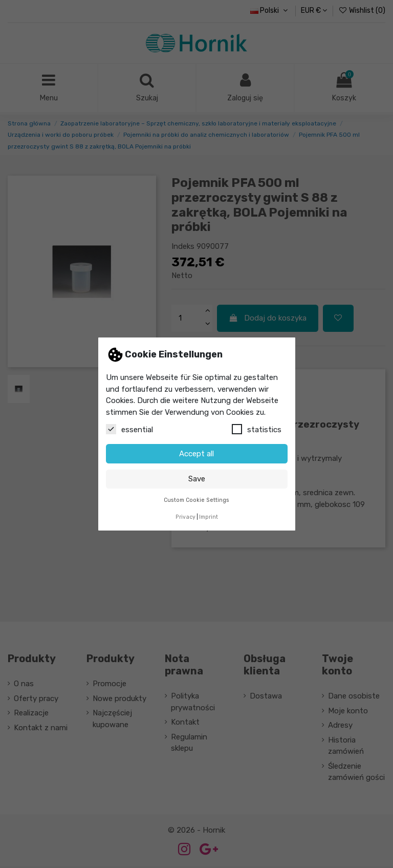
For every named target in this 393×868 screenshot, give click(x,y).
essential (129, 429)
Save (197, 479)
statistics (257, 429)
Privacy (185, 517)
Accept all (196, 454)
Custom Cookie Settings (196, 500)
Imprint (209, 517)
